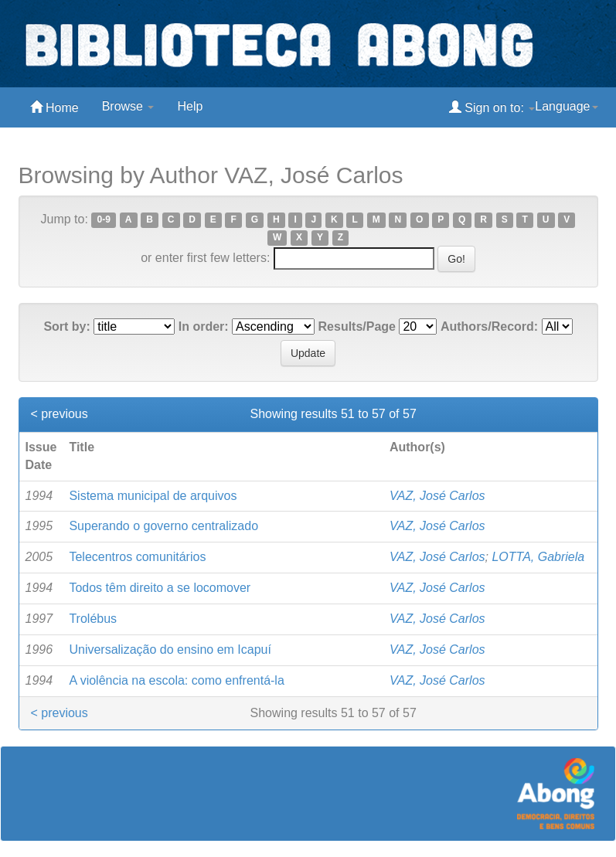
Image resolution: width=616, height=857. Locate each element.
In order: (204, 326)
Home (54, 107)
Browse (128, 106)
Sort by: (66, 326)
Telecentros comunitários (137, 557)
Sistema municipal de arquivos (153, 496)
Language (566, 106)
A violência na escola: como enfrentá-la (176, 680)
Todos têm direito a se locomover (160, 588)
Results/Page (357, 326)
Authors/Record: (489, 326)
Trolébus (93, 619)
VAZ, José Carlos (437, 496)
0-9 (104, 220)
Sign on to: (492, 107)
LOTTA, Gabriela (538, 557)
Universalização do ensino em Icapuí (170, 650)
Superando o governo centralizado (163, 526)
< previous (60, 414)
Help (190, 106)
